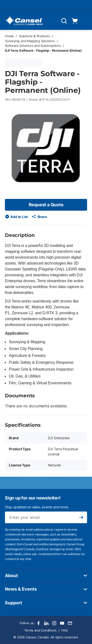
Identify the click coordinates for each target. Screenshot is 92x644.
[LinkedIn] (46, 623)
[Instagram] (54, 623)
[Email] (70, 623)
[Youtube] (62, 623)
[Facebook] (39, 623)
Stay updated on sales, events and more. (37, 507)
